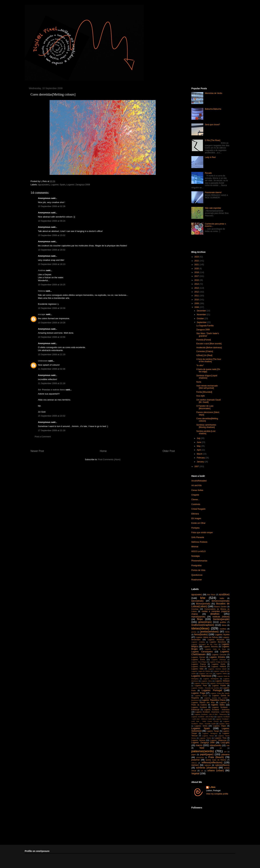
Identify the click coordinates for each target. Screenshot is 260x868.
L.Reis (212, 787)
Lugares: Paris (201, 686)
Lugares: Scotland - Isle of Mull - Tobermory (211, 714)
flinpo (200, 619)
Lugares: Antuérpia (216, 640)
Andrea (42, 270)
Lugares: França (199, 664)
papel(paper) (207, 754)
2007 (197, 467)
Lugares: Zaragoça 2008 (78, 185)
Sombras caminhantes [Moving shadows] (206, 426)
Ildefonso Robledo (199, 542)
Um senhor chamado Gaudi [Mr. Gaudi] (209, 401)
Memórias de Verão (214, 93)
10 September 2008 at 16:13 (52, 264)
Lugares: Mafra (221, 673)
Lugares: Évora (198, 659)
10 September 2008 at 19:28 (52, 323)
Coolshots (196, 504)
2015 (197, 280)
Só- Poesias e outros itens (51, 390)
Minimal (195, 547)
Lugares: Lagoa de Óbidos (201, 671)
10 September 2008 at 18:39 (52, 308)
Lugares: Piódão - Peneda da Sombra (205, 688)
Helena (42, 291)
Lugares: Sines (224, 724)
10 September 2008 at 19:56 (52, 337)
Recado (208, 173)
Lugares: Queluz (201, 696)
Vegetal (195, 773)
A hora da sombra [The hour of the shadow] (209, 360)
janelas (194, 632)
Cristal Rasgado (198, 509)
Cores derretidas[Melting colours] (53, 94)
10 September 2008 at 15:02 (52, 235)
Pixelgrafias (196, 566)
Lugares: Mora (207, 681)
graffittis (223, 622)
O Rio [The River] (213, 140)
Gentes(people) (221, 619)
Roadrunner (197, 580)
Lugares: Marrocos (201, 676)
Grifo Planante (198, 537)
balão (222, 598)
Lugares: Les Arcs (206, 673)
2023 (197, 257)
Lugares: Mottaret (222, 681)
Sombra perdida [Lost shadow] (206, 432)
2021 (197, 265)
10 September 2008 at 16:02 (52, 250)
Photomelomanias (199, 561)
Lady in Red (210, 157)
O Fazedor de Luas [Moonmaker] (205, 407)
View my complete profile (217, 794)
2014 (197, 284)
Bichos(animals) (203, 604)
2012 (197, 292)
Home (103, 451)
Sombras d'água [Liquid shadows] (207, 377)
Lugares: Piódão (219, 686)
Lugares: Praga (198, 693)
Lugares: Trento (205, 738)
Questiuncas (197, 575)
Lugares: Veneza (198, 740)
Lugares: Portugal (212, 690)
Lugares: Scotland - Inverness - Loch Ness (212, 712)
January (201, 462)
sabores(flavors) (222, 765)
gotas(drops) (205, 622)
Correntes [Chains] (205, 351)
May (199, 446)
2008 (197, 307)
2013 (197, 288)
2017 (197, 276)
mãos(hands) (216, 745)
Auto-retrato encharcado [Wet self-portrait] (207, 387)
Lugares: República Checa (213, 700)
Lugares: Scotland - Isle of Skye (203, 717)
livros (227, 632)
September (202, 322)
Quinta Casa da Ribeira (216, 760)
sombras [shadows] (207, 768)
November (202, 315)
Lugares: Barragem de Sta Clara (204, 644)
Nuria (199, 382)
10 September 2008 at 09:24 (52, 221)
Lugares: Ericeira (217, 657)
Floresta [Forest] (204, 340)
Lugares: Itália (197, 669)
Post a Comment (43, 437)
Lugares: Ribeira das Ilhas (203, 702)
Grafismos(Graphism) (203, 625)
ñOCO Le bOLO (198, 551)
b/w (203, 598)
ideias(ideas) (200, 628)
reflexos (194, 763)
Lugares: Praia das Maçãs (220, 693)
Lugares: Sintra (201, 726)
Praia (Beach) (216, 757)
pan (225, 752)
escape (42, 314)
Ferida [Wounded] (204, 392)
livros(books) (201, 634)
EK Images (196, 518)
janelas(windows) (209, 632)
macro (199, 745)
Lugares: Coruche (219, 654)
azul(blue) (224, 594)
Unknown (43, 361)
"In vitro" (200, 365)
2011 (197, 296)
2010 (197, 300)
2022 (197, 261)
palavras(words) (203, 751)
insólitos (223, 629)
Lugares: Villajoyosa (218, 740)
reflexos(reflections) (212, 762)
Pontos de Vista (198, 570)
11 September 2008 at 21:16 (52, 383)
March (200, 454)
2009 (197, 303)
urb (202, 771)
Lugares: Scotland (199, 707)
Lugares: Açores (222, 635)
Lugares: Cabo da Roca (215, 649)
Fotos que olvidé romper (202, 533)
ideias (224, 625)
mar (228, 745)
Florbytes (195, 528)
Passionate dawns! (213, 192)
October (201, 319)
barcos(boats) (197, 601)
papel (194, 755)
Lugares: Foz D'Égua (199, 662)
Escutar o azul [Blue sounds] (209, 344)
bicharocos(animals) (221, 601)
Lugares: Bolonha (211, 647)
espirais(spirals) (198, 617)
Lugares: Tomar (208, 736)
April (199, 450)
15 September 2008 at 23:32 (52, 416)
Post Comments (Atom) (109, 459)
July (199, 438)
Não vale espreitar (213, 208)
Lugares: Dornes (198, 657)
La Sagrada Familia (205, 326)
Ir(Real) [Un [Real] (204, 355)
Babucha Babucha (213, 109)
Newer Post (37, 451)
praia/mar (196, 760)
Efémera (195, 514)
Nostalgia (195, 556)
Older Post (169, 451)
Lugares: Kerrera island (217, 669)
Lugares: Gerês (219, 664)
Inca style (201, 396)
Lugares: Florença (219, 660)
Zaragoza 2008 (203, 330)
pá (221, 748)
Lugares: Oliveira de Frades (220, 683)
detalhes (215, 614)
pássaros (225, 755)
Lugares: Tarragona (210, 733)
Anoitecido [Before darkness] (209, 348)
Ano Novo (211, 595)
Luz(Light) (225, 743)
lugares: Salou (218, 705)
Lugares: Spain (58, 185)
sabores (208, 765)
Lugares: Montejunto (211, 679)
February (201, 458)
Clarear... (195, 500)
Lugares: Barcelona (218, 642)
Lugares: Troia (220, 738)
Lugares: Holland (219, 666)
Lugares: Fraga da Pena (218, 662)
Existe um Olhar (198, 523)
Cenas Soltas (197, 490)
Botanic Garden (220, 607)
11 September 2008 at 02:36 (52, 369)
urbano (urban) (216, 770)
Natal (202, 748)
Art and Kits (196, 485)
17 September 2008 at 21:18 (52, 430)
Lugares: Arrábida (198, 642)
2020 (197, 269)
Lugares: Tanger (213, 731)
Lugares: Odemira (200, 683)
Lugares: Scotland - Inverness (217, 710)
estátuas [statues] (221, 617)
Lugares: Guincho (199, 666)
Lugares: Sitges (219, 726)
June (199, 442)
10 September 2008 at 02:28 (52, 206)
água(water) (44, 185)
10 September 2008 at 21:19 (52, 354)
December (202, 311)
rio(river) (195, 765)
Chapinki (195, 495)
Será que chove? (212, 125)
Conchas (195, 609)
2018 (197, 272)
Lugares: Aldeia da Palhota (207, 637)
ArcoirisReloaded (199, 481)
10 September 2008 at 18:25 (52, 285)
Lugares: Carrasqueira (202, 652)
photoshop (200, 757)
